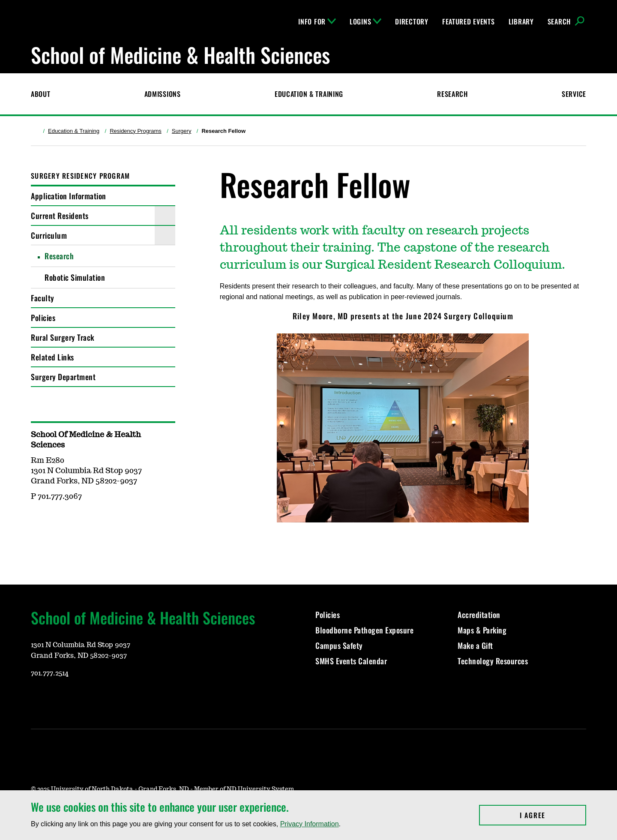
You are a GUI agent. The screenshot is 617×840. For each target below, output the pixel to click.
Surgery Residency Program (80, 176)
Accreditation (479, 615)
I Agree (553, 815)
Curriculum (49, 235)
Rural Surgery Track (63, 337)
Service (574, 94)
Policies (43, 318)
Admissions (163, 94)
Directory (412, 21)
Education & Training (309, 94)
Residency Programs (136, 131)
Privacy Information (310, 824)
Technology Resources (493, 661)
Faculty (43, 298)
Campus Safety (339, 645)
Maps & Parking (482, 630)
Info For (317, 21)
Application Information (69, 196)
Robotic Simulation (75, 277)
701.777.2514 (50, 673)
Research (452, 94)
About (41, 94)
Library (521, 21)
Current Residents (60, 216)
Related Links (52, 357)
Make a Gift (475, 645)
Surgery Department (63, 377)
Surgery (182, 131)
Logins (365, 21)
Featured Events (469, 21)
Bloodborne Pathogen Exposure (364, 630)
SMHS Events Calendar (351, 661)
